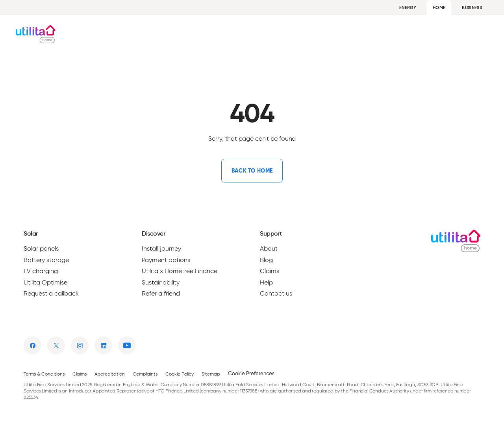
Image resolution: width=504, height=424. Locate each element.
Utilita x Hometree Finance (180, 271)
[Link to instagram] (80, 345)
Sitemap (211, 374)
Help (482, 34)
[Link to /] (252, 171)
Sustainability (161, 283)
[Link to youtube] (127, 345)
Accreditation (110, 374)
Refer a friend (161, 294)
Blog (453, 34)
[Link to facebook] (32, 345)
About (422, 34)
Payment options (166, 260)
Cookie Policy (180, 374)
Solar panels (41, 249)
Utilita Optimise (45, 283)
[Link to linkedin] (103, 345)
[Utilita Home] (40, 34)
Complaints (145, 374)
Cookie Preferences (251, 373)
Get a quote (276, 34)
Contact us (276, 294)
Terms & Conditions (44, 374)
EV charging (41, 271)
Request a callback (51, 294)
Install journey (161, 249)
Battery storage (46, 260)
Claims (270, 271)
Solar (219, 34)
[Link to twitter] (56, 345)
